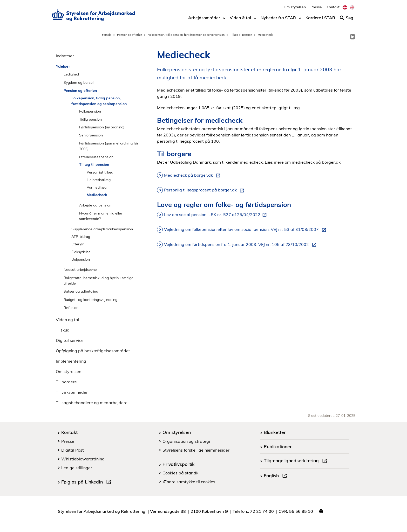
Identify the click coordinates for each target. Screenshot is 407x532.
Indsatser (65, 56)
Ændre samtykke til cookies (189, 482)
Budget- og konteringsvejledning (90, 299)
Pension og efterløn (130, 35)
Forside (107, 35)
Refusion (71, 308)
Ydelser (63, 66)
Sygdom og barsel (79, 82)
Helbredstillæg (99, 180)
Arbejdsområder (204, 20)
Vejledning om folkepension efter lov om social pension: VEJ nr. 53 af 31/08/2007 (246, 230)
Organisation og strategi (186, 441)
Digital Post (73, 450)
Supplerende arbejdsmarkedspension (102, 229)
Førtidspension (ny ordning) (102, 127)
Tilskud (63, 330)
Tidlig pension (90, 119)
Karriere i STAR (320, 20)
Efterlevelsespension (96, 157)
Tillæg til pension (241, 35)
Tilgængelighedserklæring (296, 461)
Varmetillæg (97, 187)
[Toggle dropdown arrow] (224, 20)
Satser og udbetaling (81, 291)
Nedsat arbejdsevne (80, 269)
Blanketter (275, 432)
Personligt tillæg (100, 172)
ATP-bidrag (81, 236)
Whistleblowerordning (83, 459)
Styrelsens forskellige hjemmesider (196, 450)
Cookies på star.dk (180, 473)
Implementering (71, 361)
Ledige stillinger (77, 468)
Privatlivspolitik (178, 464)
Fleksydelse (81, 252)
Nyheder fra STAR (278, 20)
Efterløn (78, 244)
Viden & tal (240, 20)
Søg (347, 20)
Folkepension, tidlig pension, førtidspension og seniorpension (186, 35)
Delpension (81, 259)
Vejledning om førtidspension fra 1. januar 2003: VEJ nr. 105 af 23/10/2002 (241, 245)
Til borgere (66, 382)
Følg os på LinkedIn (87, 482)
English (276, 476)
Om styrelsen (295, 9)
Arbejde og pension (95, 205)
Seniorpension (91, 135)
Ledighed (71, 74)
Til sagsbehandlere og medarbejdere (92, 403)
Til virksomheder (72, 392)
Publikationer (278, 446)
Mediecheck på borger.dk (193, 175)
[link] (352, 37)
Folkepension (90, 111)
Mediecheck (97, 195)
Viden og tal (67, 320)
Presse (316, 9)
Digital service (70, 340)
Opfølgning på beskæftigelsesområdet (93, 351)
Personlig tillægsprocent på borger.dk (205, 190)
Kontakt (333, 9)
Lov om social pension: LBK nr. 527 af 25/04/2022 (216, 215)
